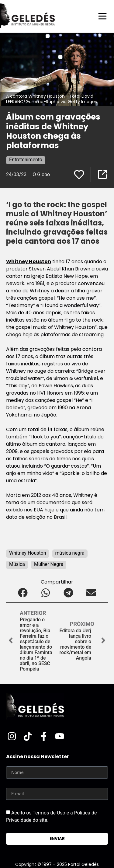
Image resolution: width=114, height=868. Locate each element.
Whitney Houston (29, 261)
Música (17, 564)
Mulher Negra (49, 564)
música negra (70, 553)
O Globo (41, 174)
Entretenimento (26, 160)
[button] (23, 593)
